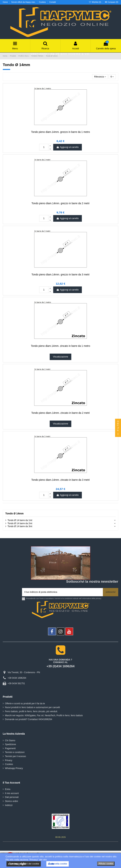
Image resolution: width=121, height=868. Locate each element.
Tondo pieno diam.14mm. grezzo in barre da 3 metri (61, 275)
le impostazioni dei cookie (24, 864)
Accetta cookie (58, 864)
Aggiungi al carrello (67, 147)
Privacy (9, 760)
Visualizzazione (61, 357)
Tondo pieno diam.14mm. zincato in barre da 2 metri (60, 413)
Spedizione (10, 744)
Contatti (53, 2)
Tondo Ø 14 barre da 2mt (20, 523)
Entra (8, 789)
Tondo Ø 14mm (15, 514)
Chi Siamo (10, 741)
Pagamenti (10, 748)
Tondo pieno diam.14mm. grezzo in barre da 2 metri (61, 203)
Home (6, 2)
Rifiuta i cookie (106, 864)
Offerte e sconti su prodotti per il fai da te (25, 704)
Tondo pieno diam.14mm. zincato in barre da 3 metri (60, 480)
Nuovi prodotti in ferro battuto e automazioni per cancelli (32, 707)
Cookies (43, 2)
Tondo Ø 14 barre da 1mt (20, 520)
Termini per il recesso (15, 756)
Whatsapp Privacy (14, 768)
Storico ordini (11, 801)
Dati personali (12, 797)
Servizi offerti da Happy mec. (24, 2)
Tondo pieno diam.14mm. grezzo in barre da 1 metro (60, 132)
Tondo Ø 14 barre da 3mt (20, 526)
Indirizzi (9, 805)
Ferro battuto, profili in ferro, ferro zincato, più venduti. (31, 711)
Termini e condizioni (15, 752)
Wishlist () (95, 2)
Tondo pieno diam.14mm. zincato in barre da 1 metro (61, 346)
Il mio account (12, 793)
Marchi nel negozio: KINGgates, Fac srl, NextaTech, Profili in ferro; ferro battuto (44, 715)
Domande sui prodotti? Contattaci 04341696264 (29, 719)
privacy (98, 598)
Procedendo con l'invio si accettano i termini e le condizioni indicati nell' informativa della (64, 598)
